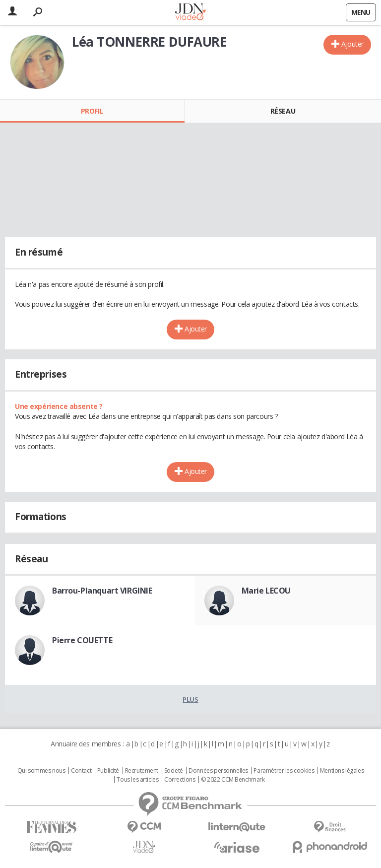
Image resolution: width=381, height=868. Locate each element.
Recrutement (142, 771)
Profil (92, 111)
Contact (81, 771)
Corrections (180, 780)
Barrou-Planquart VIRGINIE (102, 591)
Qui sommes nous (41, 771)
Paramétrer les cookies (284, 771)
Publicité (108, 771)
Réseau (283, 111)
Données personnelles (218, 771)
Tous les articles (137, 780)
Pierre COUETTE (82, 640)
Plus (190, 699)
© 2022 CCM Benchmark (233, 780)
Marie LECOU (266, 591)
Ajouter (352, 44)
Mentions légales (342, 771)
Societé (174, 771)
